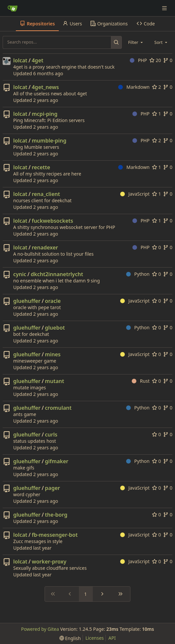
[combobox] (136, 42)
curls (51, 435)
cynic (20, 274)
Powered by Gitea (40, 629)
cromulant (58, 408)
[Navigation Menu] (165, 8)
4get (37, 60)
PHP (138, 60)
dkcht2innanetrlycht (57, 274)
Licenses (95, 638)
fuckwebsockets (52, 221)
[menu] (70, 638)
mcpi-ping (45, 114)
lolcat (20, 60)
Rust (141, 381)
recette (41, 167)
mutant (54, 381)
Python (138, 274)
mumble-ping (49, 141)
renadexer (45, 247)
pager (52, 488)
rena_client (46, 194)
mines (53, 354)
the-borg (56, 515)
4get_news (45, 87)
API (112, 638)
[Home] (13, 8)
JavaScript (135, 194)
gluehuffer (27, 301)
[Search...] (116, 42)
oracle (53, 301)
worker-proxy (49, 562)
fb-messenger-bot (55, 535)
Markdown (134, 87)
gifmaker (57, 461)
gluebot (55, 328)
